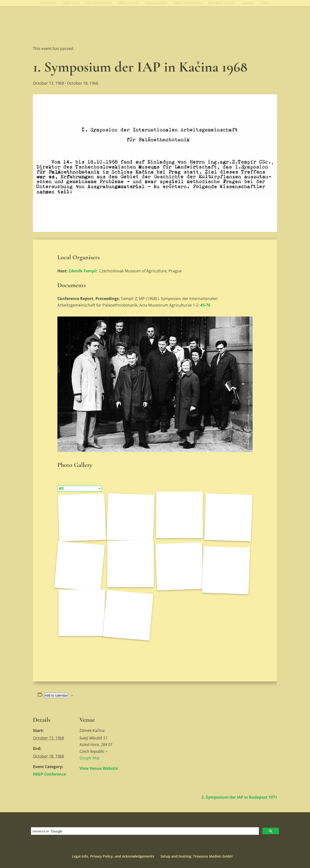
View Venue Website (99, 768)
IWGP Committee (187, 3)
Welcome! (48, 3)
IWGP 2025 (71, 3)
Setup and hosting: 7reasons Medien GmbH (197, 856)
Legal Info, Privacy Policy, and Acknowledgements (113, 856)
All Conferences (99, 3)
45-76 (205, 305)
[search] (144, 832)
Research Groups (222, 3)
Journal (248, 3)
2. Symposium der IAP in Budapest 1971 (239, 797)
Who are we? (129, 3)
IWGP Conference (49, 774)
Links (265, 3)
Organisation (156, 3)
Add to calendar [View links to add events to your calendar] (56, 695)
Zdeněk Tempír (83, 271)
